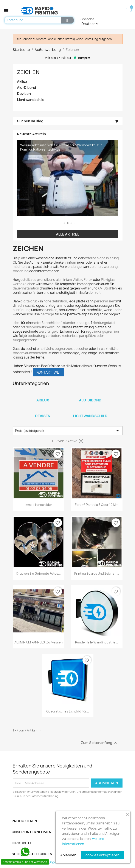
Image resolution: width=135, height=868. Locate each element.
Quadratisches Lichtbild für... (68, 711)
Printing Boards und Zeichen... (97, 573)
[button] (6, 11)
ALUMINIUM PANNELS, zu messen (39, 642)
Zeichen (28, 72)
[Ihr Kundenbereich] (127, 10)
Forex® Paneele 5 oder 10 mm (97, 505)
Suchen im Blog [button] (30, 121)
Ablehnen (68, 855)
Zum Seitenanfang (99, 743)
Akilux (22, 82)
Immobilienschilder (38, 505)
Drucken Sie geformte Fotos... (39, 573)
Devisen (24, 94)
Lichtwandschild (31, 100)
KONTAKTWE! (48, 372)
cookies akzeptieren (102, 855)
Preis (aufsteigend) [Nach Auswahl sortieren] (68, 431)
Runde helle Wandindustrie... (97, 642)
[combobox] (32, 20)
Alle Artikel (68, 234)
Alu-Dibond (26, 88)
